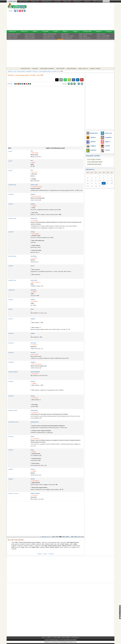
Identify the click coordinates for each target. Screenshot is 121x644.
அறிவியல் (35, 31)
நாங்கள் (49, 637)
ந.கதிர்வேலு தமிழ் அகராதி (94, 164)
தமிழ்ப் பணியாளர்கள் (85, 38)
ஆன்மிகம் (56, 31)
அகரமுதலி (35, 68)
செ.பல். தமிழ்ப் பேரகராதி (94, 159)
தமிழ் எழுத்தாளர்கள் (49, 36)
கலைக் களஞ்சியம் (23, 1)
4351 (76, 537)
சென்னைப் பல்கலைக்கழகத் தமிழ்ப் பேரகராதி (45, 71)
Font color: (10, 84)
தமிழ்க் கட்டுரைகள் (95, 68)
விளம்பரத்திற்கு (66, 637)
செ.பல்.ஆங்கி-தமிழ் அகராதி (95, 162)
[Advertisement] (79, 17)
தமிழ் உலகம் (24, 31)
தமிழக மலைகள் (101, 34)
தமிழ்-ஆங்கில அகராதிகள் (47, 68)
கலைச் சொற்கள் (60, 68)
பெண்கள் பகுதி (87, 31)
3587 (64, 537)
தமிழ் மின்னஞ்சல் (72, 68)
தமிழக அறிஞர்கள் (30, 34)
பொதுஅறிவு (45, 31)
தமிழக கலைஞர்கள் (30, 38)
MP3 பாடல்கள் (97, 1)
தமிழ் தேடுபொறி (25, 68)
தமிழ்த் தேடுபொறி (46, 1)
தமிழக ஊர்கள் (65, 34)
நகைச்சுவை (99, 31)
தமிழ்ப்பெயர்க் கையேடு (103, 38)
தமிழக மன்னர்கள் (13, 36)
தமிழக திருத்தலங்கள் (67, 38)
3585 (57, 537)
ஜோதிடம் (65, 31)
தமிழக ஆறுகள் (83, 36)
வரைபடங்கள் (35, 1)
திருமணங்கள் (77, 1)
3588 (67, 537)
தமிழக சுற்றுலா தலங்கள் (67, 36)
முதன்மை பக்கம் (12, 71)
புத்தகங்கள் (87, 1)
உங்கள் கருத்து (57, 637)
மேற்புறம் (51, 554)
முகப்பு (45, 554)
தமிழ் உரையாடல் (83, 68)
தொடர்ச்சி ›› (81, 537)
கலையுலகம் (109, 31)
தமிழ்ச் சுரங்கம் (13, 1)
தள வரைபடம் (75, 637)
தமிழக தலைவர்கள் (30, 36)
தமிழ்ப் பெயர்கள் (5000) (103, 36)
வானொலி (57, 1)
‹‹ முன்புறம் (43, 537)
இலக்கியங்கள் (13, 31)
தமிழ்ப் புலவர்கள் (13, 38)
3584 (53, 537)
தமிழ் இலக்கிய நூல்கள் (14, 34)
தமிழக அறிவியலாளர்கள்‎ (50, 34)
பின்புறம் (40, 554)
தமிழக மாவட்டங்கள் (49, 38)
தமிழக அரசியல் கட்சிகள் (86, 34)
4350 (72, 537)
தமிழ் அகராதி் (67, 1)
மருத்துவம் (75, 31)
